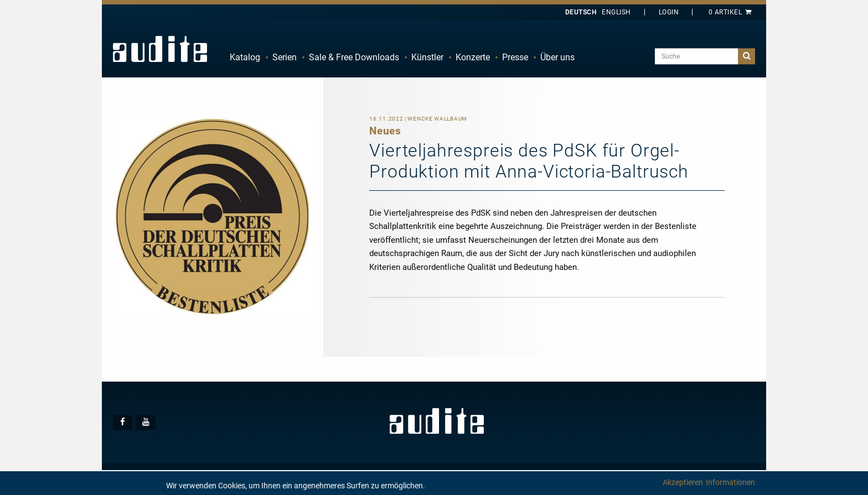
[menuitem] (245, 58)
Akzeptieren (683, 482)
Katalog (245, 57)
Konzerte (473, 57)
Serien (285, 57)
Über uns (557, 57)
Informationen (730, 482)
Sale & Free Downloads (354, 57)
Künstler (427, 57)
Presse (515, 57)
